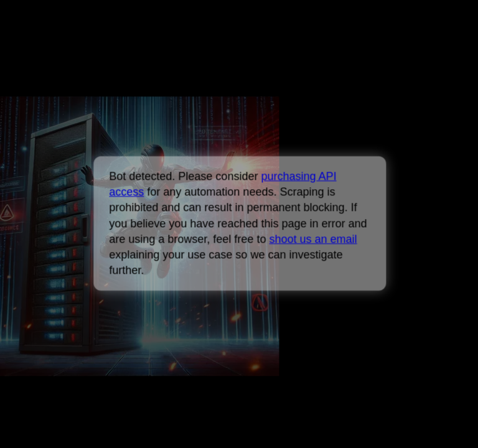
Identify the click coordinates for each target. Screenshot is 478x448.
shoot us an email (313, 239)
